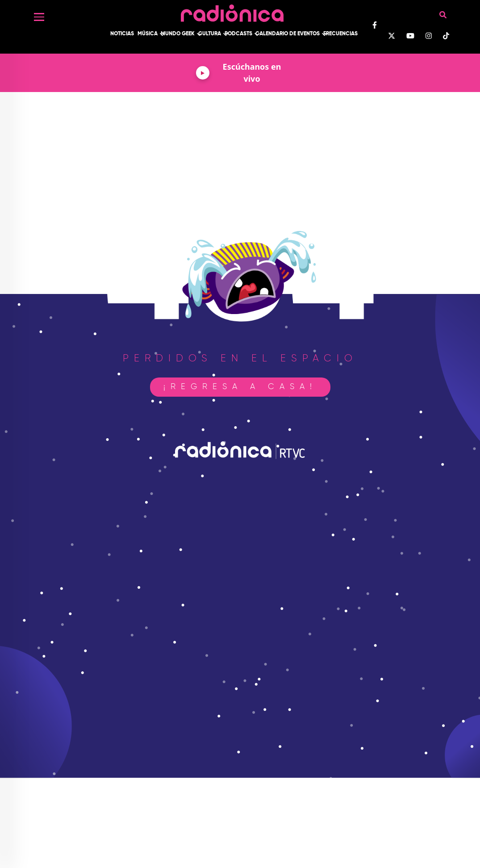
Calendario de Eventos (288, 34)
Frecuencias (340, 34)
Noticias (122, 34)
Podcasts (238, 34)
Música (148, 34)
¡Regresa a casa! (240, 387)
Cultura (210, 34)
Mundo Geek (178, 34)
